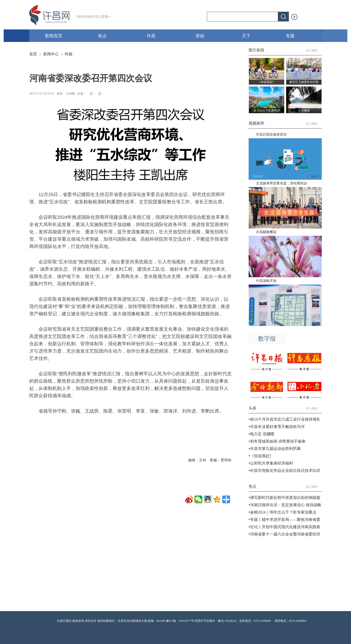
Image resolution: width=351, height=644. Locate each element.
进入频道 (314, 50)
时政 (69, 54)
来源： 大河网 (66, 94)
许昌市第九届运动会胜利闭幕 (275, 449)
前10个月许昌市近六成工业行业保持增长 (285, 419)
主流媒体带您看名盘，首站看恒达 (282, 183)
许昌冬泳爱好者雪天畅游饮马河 (277, 427)
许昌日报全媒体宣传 (271, 134)
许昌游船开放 (266, 281)
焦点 (112, 36)
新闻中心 (51, 54)
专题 (299, 36)
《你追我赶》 (262, 456)
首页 (33, 54)
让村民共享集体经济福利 (272, 463)
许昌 (161, 36)
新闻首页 (62, 36)
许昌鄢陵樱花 (266, 232)
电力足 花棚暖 (262, 434)
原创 (210, 36)
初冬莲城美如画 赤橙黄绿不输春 (278, 441)
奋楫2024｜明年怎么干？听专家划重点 (283, 512)
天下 (255, 36)
